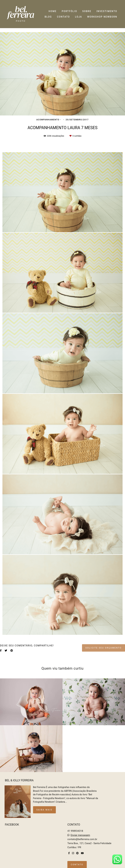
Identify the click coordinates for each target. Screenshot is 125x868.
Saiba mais (44, 808)
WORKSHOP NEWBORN (102, 17)
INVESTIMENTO (107, 11)
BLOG (48, 17)
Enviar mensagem (80, 833)
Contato (77, 863)
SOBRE (87, 11)
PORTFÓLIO (69, 11)
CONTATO (63, 17)
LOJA (79, 17)
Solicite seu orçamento (104, 648)
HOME (53, 11)
